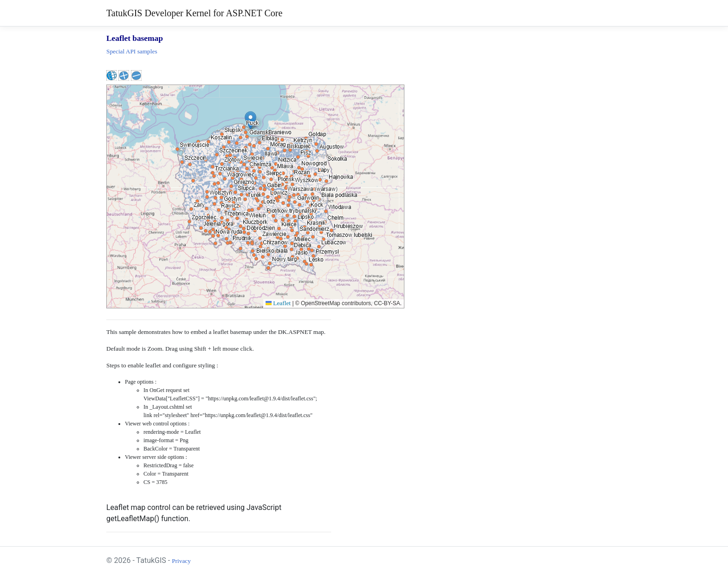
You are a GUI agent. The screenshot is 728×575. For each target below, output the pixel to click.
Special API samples (132, 51)
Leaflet (278, 303)
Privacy (181, 561)
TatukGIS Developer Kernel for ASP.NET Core (194, 13)
